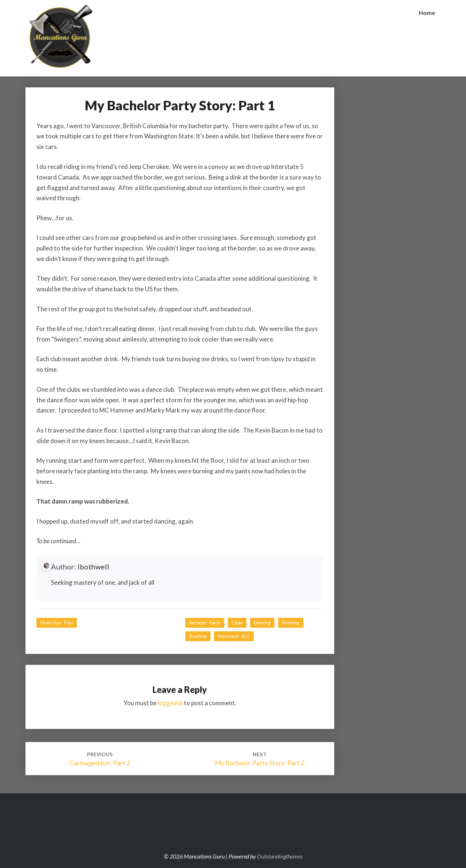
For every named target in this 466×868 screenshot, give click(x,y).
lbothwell (93, 567)
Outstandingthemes (280, 856)
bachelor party (205, 622)
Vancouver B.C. (234, 636)
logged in (170, 703)
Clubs (237, 622)
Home (427, 13)
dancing (262, 622)
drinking (291, 622)
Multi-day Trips (57, 622)
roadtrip (198, 636)
